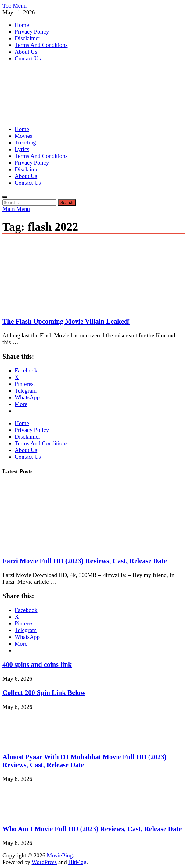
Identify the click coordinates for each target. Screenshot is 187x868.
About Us (26, 52)
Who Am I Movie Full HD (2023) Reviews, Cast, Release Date (92, 829)
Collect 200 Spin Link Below (44, 693)
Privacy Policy (32, 32)
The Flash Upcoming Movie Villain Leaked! (66, 321)
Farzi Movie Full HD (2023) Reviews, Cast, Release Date (85, 561)
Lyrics (22, 149)
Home (22, 25)
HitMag (77, 862)
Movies (23, 136)
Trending (25, 142)
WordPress (44, 862)
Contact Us (28, 58)
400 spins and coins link (37, 665)
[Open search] (5, 197)
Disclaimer (27, 38)
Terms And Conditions (41, 45)
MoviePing (60, 855)
